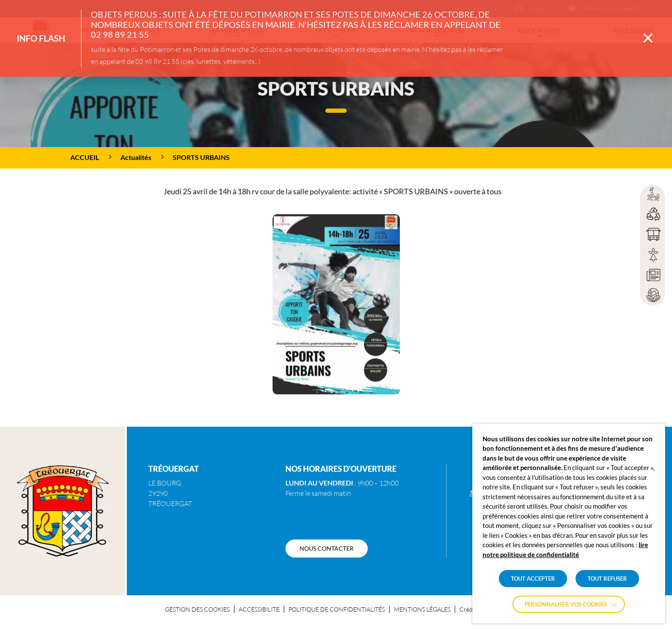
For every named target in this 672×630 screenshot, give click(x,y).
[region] (336, 158)
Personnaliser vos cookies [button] (566, 604)
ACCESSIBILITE (259, 609)
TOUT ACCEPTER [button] (533, 579)
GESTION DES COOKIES (197, 609)
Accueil (85, 157)
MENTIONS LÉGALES (422, 609)
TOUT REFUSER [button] (607, 579)
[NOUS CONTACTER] (327, 549)
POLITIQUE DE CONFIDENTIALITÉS (337, 609)
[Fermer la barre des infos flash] (648, 38)
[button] (336, 319)
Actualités (136, 157)
